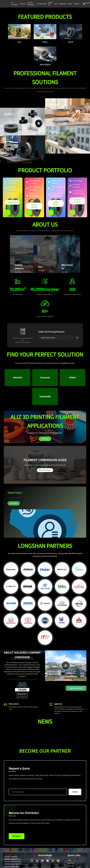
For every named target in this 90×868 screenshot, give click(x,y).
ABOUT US (51, 4)
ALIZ (56, 4)
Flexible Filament (56, 203)
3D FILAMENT (15, 4)
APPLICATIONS (42, 4)
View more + (18, 272)
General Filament (34, 206)
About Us (70, 866)
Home (69, 860)
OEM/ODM (63, 4)
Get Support (14, 503)
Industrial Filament (77, 201)
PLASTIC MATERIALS (31, 4)
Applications (71, 863)
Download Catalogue (45, 470)
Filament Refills (12, 202)
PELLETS (23, 4)
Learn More (45, 439)
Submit (75, 792)
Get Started (17, 836)
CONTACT (77, 4)
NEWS (70, 4)
